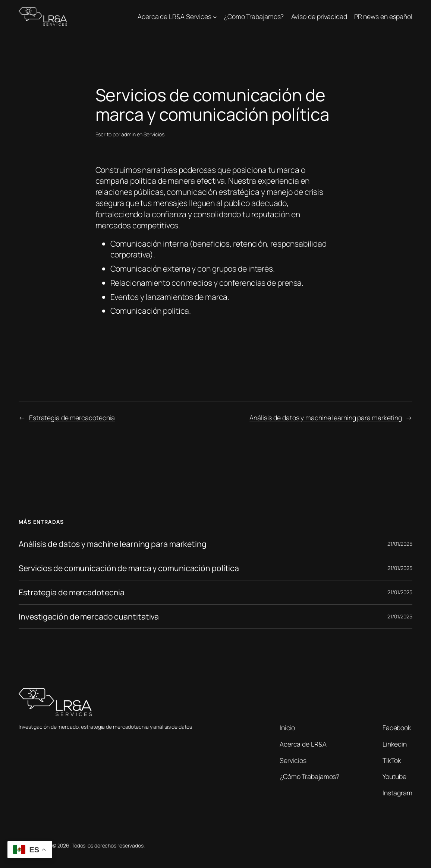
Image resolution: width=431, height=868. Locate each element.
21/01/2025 (400, 544)
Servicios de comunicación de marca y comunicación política (129, 568)
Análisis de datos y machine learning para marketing (326, 418)
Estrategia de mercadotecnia (72, 418)
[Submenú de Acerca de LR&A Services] (215, 17)
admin (128, 134)
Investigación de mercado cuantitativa (89, 617)
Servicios (154, 134)
